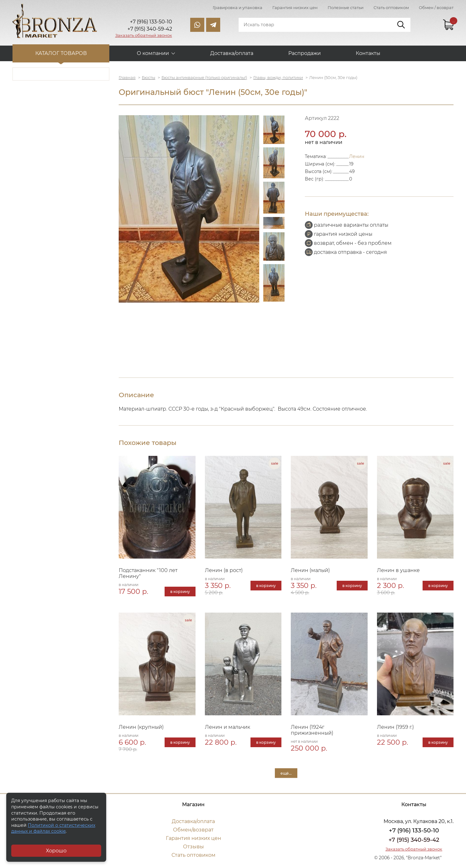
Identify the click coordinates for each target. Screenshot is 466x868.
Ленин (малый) (310, 570)
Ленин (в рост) (224, 570)
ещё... (286, 773)
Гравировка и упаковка (238, 7)
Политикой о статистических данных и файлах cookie (53, 828)
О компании (153, 53)
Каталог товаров (61, 53)
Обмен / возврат (436, 7)
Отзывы (193, 847)
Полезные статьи (346, 7)
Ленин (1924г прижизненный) (312, 730)
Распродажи (305, 53)
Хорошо (56, 851)
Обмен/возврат (193, 830)
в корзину (180, 592)
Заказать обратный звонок (144, 35)
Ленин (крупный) (141, 727)
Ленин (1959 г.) (395, 727)
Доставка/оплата (232, 53)
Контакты (368, 53)
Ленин (357, 156)
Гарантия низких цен (295, 7)
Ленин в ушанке (398, 570)
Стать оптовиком (391, 7)
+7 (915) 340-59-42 (414, 840)
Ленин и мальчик (228, 727)
